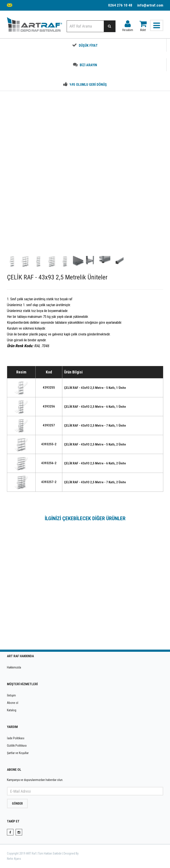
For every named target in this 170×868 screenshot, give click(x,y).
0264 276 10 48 (120, 5)
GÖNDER (17, 804)
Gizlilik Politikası (17, 746)
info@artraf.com (150, 5)
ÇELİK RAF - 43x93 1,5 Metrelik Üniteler (126, 607)
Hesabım (128, 25)
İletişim (11, 695)
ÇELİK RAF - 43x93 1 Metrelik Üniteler (44, 607)
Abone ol (13, 703)
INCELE (44, 629)
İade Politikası (16, 738)
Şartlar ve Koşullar (18, 753)
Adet (143, 25)
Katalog (12, 710)
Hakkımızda (14, 667)
